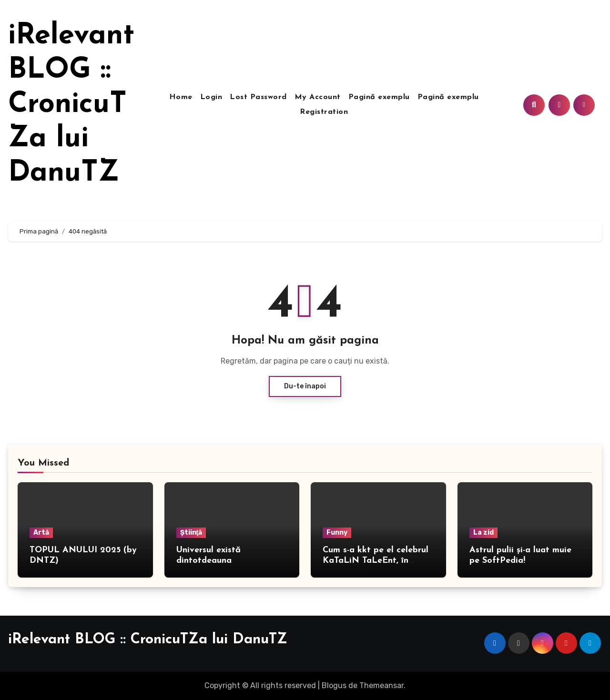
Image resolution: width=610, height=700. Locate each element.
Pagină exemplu (379, 97)
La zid (483, 533)
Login (211, 97)
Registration (324, 112)
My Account (318, 97)
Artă (41, 533)
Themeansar (381, 685)
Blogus (334, 685)
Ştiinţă (191, 533)
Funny (337, 533)
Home (181, 97)
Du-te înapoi (305, 386)
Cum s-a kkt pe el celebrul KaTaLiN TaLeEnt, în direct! (376, 560)
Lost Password (258, 97)
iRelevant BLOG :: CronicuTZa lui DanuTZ (71, 105)
